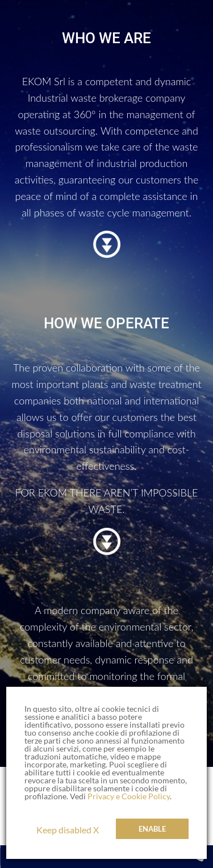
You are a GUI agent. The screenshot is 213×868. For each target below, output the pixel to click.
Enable (152, 829)
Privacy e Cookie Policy (129, 796)
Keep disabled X (68, 830)
